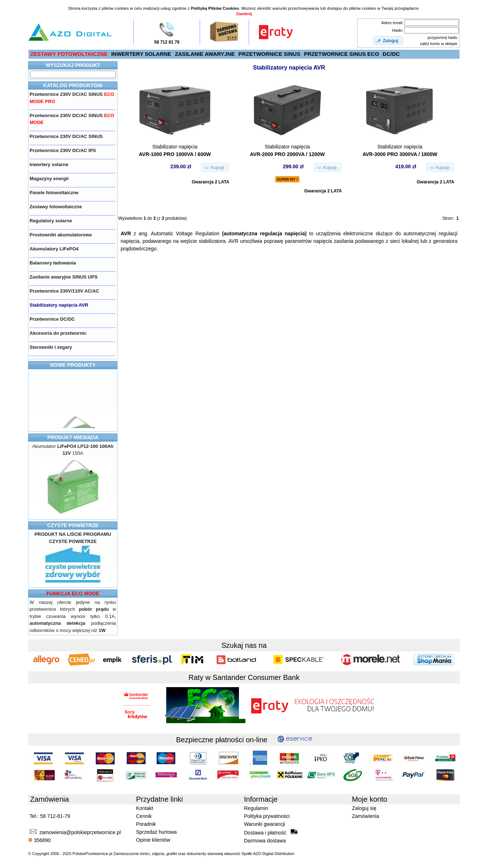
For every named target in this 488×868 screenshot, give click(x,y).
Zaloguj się (364, 808)
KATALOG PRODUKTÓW (73, 85)
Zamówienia (366, 816)
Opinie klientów (153, 840)
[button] (388, 41)
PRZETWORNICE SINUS (270, 54)
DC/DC (391, 54)
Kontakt (145, 808)
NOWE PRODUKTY (73, 365)
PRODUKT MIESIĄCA (73, 437)
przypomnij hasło (442, 37)
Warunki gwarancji (265, 824)
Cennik (144, 816)
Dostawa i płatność (271, 832)
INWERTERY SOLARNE (141, 54)
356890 (39, 840)
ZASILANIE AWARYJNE (205, 54)
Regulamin (256, 808)
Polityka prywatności (267, 816)
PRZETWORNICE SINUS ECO (341, 54)
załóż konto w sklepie (439, 44)
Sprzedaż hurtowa (157, 832)
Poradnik (146, 824)
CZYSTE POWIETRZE (73, 525)
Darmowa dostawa (265, 841)
